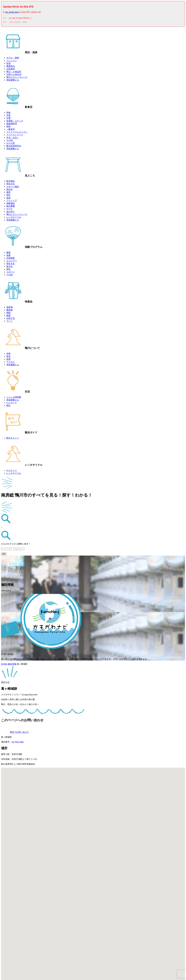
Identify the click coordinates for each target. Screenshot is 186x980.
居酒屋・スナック (15, 122)
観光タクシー (13, 439)
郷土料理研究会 (14, 147)
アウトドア (12, 201)
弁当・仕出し (13, 138)
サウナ (10, 210)
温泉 (8, 199)
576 (4, 23)
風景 (8, 193)
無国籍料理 (12, 124)
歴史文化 (11, 185)
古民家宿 (11, 70)
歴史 (8, 357)
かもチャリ (12, 471)
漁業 (8, 256)
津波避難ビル (13, 81)
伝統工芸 (11, 319)
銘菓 (8, 316)
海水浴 (10, 190)
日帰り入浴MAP (14, 75)
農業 (8, 253)
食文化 (10, 267)
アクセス (11, 363)
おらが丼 (11, 144)
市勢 (8, 354)
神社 (8, 196)
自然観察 (11, 259)
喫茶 (8, 127)
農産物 (10, 311)
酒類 (8, 314)
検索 (4, 555)
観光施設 (11, 182)
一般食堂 (11, 130)
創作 (8, 270)
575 (4, 18)
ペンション (12, 61)
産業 (8, 360)
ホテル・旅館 (13, 59)
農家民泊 (11, 67)
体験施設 (11, 204)
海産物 (10, 308)
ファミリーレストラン (17, 133)
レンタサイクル (14, 218)
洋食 (8, 116)
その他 (10, 141)
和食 (8, 113)
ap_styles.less (12, 12)
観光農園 (11, 207)
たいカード (12, 403)
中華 (8, 119)
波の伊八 (11, 212)
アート (10, 322)
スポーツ (11, 273)
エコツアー (12, 262)
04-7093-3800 (18, 743)
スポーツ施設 (13, 187)
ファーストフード (15, 136)
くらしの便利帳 (14, 398)
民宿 (8, 64)
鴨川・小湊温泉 (14, 72)
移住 (8, 406)
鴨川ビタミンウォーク (17, 78)
